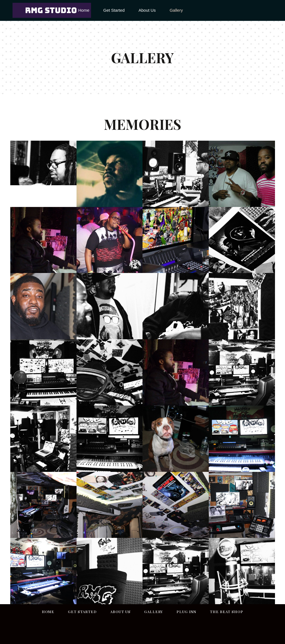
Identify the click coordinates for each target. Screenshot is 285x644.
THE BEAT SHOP (227, 612)
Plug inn (186, 612)
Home (48, 612)
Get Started (82, 612)
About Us (120, 612)
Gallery (153, 612)
